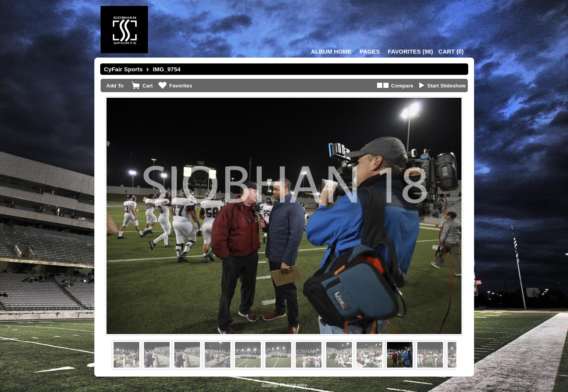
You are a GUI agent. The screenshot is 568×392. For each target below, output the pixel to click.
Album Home (331, 51)
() (410, 51)
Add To (115, 86)
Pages (370, 51)
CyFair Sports (123, 69)
